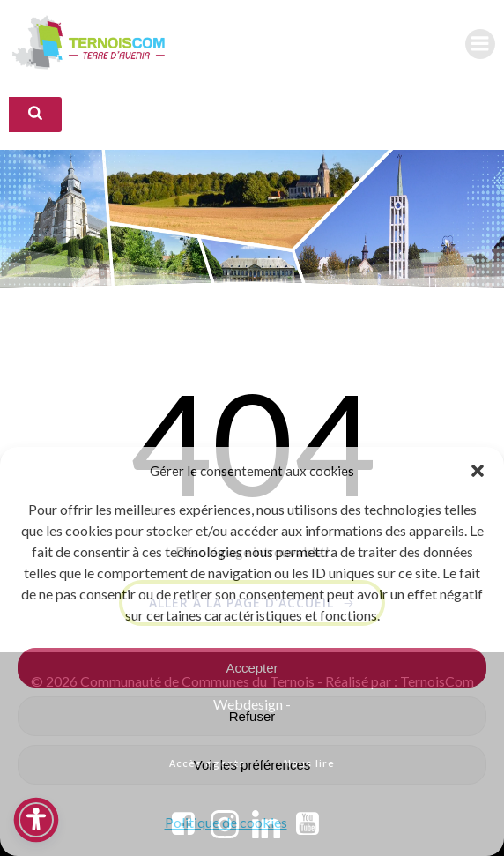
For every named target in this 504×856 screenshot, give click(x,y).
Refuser (252, 716)
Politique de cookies (226, 822)
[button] (478, 471)
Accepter (252, 668)
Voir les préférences (252, 765)
